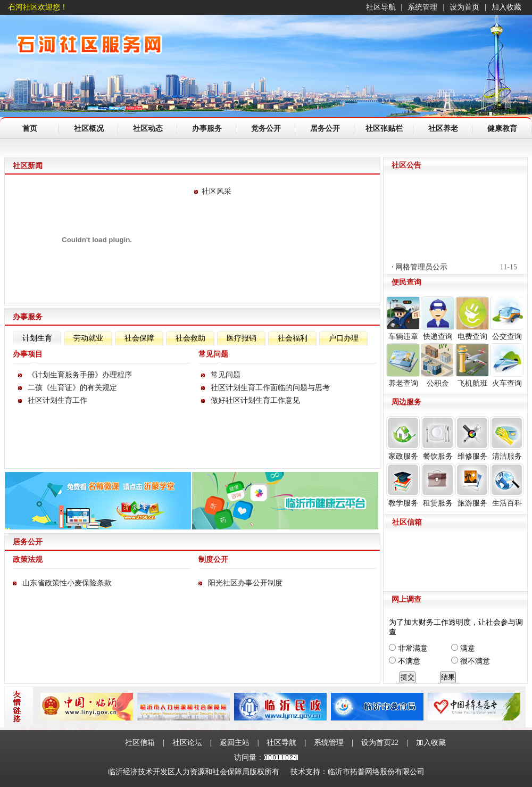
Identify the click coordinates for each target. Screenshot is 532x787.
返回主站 (235, 743)
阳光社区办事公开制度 (245, 583)
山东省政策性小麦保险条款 (67, 583)
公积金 (438, 365)
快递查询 (438, 318)
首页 (30, 129)
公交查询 (507, 318)
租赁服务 (438, 485)
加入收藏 (506, 7)
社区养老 (443, 129)
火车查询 (507, 365)
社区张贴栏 (384, 129)
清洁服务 (507, 438)
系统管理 (422, 7)
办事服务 (207, 129)
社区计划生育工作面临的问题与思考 (270, 388)
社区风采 (217, 191)
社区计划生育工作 (57, 400)
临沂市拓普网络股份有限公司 (376, 772)
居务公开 (325, 129)
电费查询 (472, 318)
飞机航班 (472, 365)
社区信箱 (140, 743)
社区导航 (381, 7)
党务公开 (266, 129)
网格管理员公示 (421, 269)
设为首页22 (380, 743)
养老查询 (403, 365)
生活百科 (507, 485)
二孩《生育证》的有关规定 (72, 388)
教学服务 (403, 485)
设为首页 (464, 7)
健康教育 (502, 129)
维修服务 (472, 438)
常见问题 (226, 375)
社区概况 (89, 129)
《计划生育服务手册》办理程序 (80, 375)
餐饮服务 (438, 438)
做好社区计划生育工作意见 (255, 400)
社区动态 (148, 129)
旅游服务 (472, 485)
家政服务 (403, 438)
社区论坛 (187, 743)
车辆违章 (403, 318)
